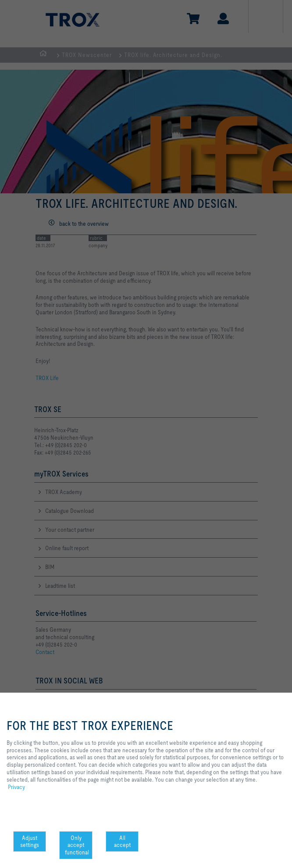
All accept (122, 841)
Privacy (16, 787)
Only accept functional (77, 845)
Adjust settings (30, 841)
